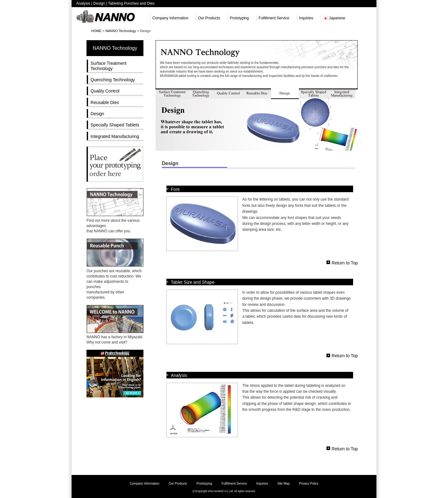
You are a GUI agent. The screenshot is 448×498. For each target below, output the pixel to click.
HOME (96, 31)
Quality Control (105, 91)
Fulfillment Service (274, 18)
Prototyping (239, 18)
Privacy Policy (309, 484)
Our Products (209, 18)
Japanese (334, 18)
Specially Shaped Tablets (115, 125)
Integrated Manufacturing (115, 136)
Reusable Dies (105, 102)
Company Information (170, 18)
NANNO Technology (121, 31)
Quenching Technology (113, 80)
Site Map (283, 484)
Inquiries (306, 18)
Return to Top (345, 263)
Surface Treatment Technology (108, 66)
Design (97, 114)
